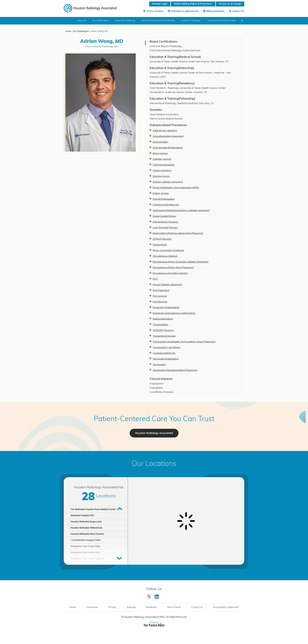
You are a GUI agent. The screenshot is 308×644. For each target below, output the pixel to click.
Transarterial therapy (164, 336)
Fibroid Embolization (164, 199)
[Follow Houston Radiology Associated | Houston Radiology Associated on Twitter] (149, 596)
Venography (159, 365)
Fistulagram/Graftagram (166, 205)
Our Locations (154, 464)
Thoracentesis (160, 325)
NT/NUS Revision (162, 239)
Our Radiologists (100, 21)
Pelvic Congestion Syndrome (168, 251)
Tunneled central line (164, 353)
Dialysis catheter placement (168, 182)
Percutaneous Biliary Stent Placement (173, 268)
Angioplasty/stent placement (168, 136)
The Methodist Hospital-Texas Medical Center (93, 510)
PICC (155, 279)
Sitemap (131, 607)
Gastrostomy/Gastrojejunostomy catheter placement (181, 211)
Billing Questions (215, 11)
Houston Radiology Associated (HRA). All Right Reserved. (155, 617)
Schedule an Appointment (185, 11)
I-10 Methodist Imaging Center (86, 540)
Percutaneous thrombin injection (170, 273)
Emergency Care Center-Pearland (87, 559)
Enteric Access (161, 193)
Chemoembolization (164, 165)
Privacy (112, 607)
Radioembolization (163, 319)
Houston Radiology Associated (154, 433)
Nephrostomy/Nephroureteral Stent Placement (178, 233)
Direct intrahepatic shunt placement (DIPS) (176, 188)
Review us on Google (230, 4)
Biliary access (160, 153)
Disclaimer (92, 607)
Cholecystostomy (162, 171)
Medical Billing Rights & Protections (193, 4)
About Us (82, 21)
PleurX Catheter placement (167, 285)
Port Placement (161, 290)
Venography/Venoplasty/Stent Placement (175, 370)
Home (69, 21)
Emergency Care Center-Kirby (85, 546)
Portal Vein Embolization (166, 308)
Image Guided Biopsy (164, 216)
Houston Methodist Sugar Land (86, 522)
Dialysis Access (161, 176)
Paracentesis (160, 245)
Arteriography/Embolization (168, 148)
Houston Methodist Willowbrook (86, 528)
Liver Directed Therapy (165, 228)
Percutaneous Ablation (165, 256)
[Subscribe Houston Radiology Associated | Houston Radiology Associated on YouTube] (157, 596)
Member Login (160, 4)
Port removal (160, 296)
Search (242, 21)
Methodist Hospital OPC (82, 516)
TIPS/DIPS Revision (163, 330)
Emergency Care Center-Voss (85, 553)
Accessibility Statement (226, 607)
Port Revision (160, 302)
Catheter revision (162, 159)
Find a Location (155, 11)
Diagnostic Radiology (125, 21)
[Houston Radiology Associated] (90, 8)
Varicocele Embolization (166, 359)
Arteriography (160, 142)
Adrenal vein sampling (165, 131)
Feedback (151, 607)
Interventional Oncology (166, 222)
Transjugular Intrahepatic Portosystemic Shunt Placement (184, 342)
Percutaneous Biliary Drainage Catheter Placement (180, 262)
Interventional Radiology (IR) (102, 47)
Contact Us (238, 11)
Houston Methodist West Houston (87, 534)
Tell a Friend (174, 607)
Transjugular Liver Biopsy (167, 348)
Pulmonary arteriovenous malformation (174, 313)
